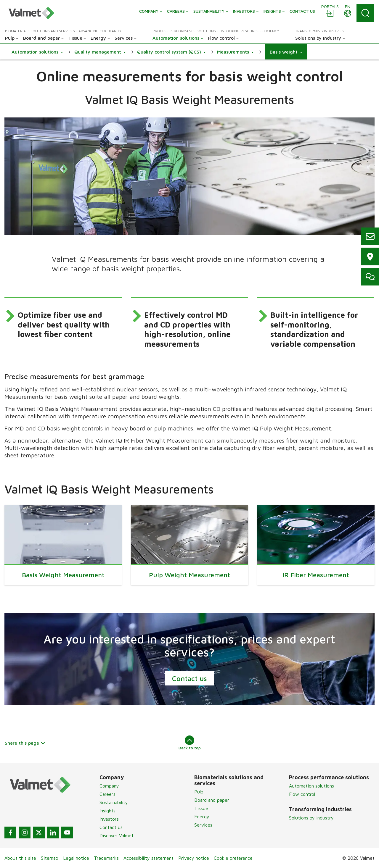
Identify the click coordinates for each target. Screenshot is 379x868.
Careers (107, 794)
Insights (107, 811)
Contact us (189, 678)
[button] (37, 52)
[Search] (365, 13)
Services (203, 825)
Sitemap (50, 858)
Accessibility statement (148, 858)
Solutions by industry (311, 818)
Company (109, 786)
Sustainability (114, 802)
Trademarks (106, 858)
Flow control (302, 794)
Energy (202, 817)
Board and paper (212, 800)
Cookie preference (233, 858)
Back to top (190, 743)
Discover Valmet (117, 835)
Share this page (25, 743)
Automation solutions (311, 786)
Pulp (199, 792)
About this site (20, 858)
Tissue (201, 808)
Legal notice (76, 858)
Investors (109, 819)
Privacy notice (194, 858)
